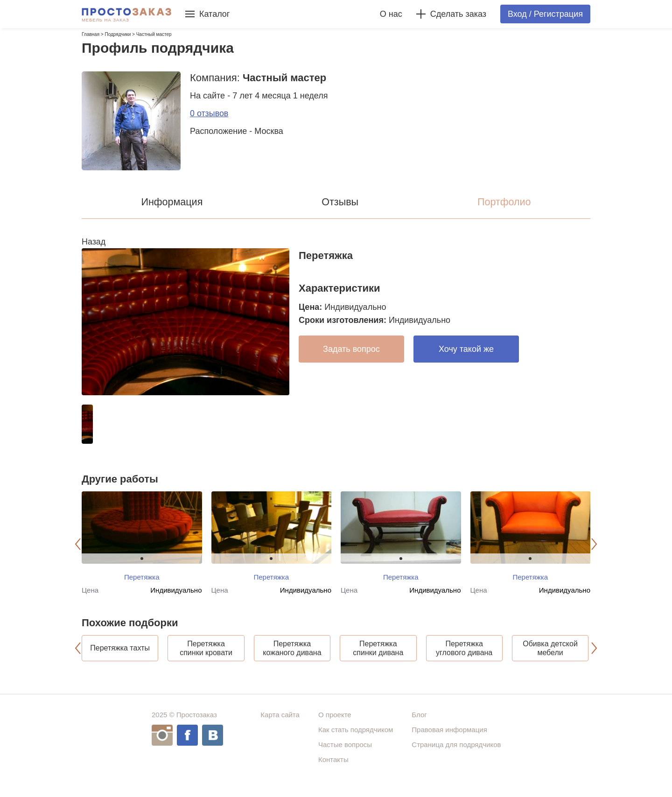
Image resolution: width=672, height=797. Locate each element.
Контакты (333, 768)
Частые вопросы (345, 753)
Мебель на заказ (105, 20)
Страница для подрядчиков (456, 753)
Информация (172, 202)
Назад (94, 242)
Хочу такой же (466, 349)
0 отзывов (209, 113)
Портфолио (504, 202)
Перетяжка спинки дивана (378, 652)
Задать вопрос (351, 349)
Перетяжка (142, 577)
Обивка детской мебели (550, 652)
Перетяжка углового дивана (464, 652)
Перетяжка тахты (120, 653)
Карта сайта (280, 724)
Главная (91, 34)
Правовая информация (449, 738)
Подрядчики (118, 34)
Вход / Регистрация (545, 14)
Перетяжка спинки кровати (206, 652)
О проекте (335, 724)
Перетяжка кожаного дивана (292, 652)
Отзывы (340, 202)
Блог (419, 724)
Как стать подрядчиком (356, 738)
